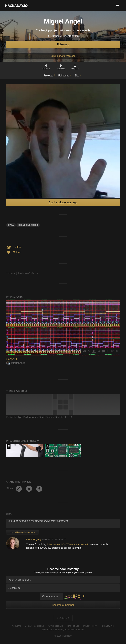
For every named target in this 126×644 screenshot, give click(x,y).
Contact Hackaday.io (35, 626)
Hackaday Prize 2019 (47, 446)
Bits (78, 75)
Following (65, 75)
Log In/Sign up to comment (22, 532)
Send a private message (63, 56)
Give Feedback (56, 626)
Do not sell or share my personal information (63, 630)
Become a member (63, 605)
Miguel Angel (16, 363)
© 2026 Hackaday (63, 636)
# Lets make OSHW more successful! (68, 544)
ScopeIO (11, 359)
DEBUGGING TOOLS (28, 225)
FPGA (11, 225)
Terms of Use (73, 626)
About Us (16, 626)
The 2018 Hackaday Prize (9, 446)
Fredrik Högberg (34, 539)
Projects (49, 75)
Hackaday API (107, 626)
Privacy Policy (90, 626)
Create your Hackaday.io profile (48, 572)
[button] (117, 6)
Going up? (63, 618)
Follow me (63, 44)
